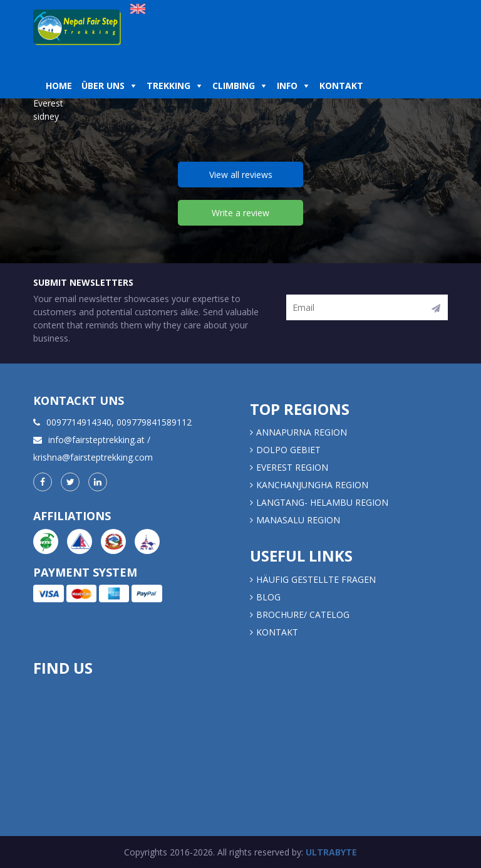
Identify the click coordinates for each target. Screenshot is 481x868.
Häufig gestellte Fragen (316, 579)
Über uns (103, 86)
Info (287, 86)
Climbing (234, 86)
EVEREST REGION (292, 467)
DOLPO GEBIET (288, 450)
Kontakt (343, 86)
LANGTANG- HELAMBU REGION (322, 502)
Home (59, 86)
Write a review (240, 213)
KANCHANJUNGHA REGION (312, 485)
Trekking (168, 86)
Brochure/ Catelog (303, 614)
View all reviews (241, 175)
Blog (268, 597)
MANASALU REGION (298, 520)
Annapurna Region (302, 432)
